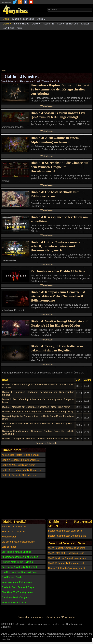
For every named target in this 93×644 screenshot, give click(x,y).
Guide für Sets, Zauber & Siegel (18, 587)
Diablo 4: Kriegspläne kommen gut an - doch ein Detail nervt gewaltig (38, 412)
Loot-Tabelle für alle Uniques (16, 552)
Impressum (38, 617)
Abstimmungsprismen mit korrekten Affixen (20, 559)
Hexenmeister (9, 537)
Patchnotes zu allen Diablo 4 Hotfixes (58, 271)
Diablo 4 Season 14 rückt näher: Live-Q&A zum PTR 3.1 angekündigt (59, 115)
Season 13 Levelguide (13, 532)
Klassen (85, 24)
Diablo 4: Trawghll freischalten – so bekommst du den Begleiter (57, 348)
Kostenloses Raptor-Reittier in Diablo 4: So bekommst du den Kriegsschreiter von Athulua (60, 89)
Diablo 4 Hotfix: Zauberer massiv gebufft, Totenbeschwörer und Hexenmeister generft (55, 246)
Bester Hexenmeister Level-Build (65, 531)
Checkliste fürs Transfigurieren (17, 592)
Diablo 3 (41, 19)
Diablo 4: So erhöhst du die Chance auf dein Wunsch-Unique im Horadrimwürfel (60, 167)
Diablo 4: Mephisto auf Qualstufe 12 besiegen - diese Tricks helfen (36, 407)
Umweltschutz (53, 617)
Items (20, 28)
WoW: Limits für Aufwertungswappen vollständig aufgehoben (67, 560)
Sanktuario (8, 28)
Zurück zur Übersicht (46, 443)
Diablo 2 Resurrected (23, 19)
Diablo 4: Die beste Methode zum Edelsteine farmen (55, 194)
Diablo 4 (36, 24)
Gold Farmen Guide (12, 577)
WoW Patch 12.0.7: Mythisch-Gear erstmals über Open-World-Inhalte (66, 555)
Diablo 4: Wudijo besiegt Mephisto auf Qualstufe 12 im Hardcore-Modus (59, 323)
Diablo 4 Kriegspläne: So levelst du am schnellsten (59, 219)
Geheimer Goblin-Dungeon (16, 597)
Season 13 (49, 24)
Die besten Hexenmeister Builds (18, 542)
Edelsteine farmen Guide (14, 603)
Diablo (4, 71)
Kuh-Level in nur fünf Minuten (17, 582)
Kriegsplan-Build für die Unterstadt (19, 567)
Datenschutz (24, 617)
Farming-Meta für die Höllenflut (18, 562)
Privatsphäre (69, 617)
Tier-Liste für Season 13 (14, 527)
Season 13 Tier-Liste (68, 24)
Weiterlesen (46, 106)
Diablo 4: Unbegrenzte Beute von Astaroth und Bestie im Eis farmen (37, 439)
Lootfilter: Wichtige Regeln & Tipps (19, 572)
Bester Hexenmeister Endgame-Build (67, 536)
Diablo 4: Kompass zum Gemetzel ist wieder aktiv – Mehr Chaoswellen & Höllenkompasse (58, 296)
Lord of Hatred (22, 24)
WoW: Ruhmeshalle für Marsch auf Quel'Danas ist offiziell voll (66, 565)
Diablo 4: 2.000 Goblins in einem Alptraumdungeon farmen (55, 140)
